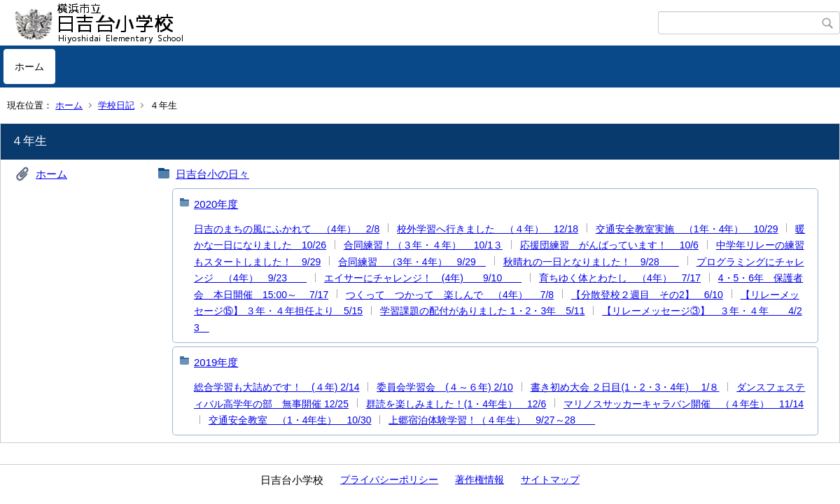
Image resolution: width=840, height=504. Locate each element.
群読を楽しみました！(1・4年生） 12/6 (456, 404)
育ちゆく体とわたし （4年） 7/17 (620, 278)
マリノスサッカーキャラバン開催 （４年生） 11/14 (684, 404)
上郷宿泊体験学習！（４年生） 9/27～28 (492, 420)
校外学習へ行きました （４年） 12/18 (488, 229)
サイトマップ (550, 479)
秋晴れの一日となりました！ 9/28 (591, 262)
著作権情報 (479, 479)
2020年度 (216, 204)
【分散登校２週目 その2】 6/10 (647, 295)
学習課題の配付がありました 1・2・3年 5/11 (483, 311)
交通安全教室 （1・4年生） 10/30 (290, 420)
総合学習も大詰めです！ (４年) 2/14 (276, 387)
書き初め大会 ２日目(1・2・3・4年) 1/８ (625, 387)
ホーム (29, 66)
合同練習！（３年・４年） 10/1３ (423, 245)
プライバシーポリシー (389, 479)
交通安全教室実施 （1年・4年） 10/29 (687, 229)
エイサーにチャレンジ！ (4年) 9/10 (423, 278)
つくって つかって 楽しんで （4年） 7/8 (450, 295)
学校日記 (116, 105)
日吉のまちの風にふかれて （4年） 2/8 (287, 229)
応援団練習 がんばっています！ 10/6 (609, 245)
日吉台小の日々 (212, 174)
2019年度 (216, 362)
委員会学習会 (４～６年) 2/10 (444, 387)
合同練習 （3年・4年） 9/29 (412, 262)
